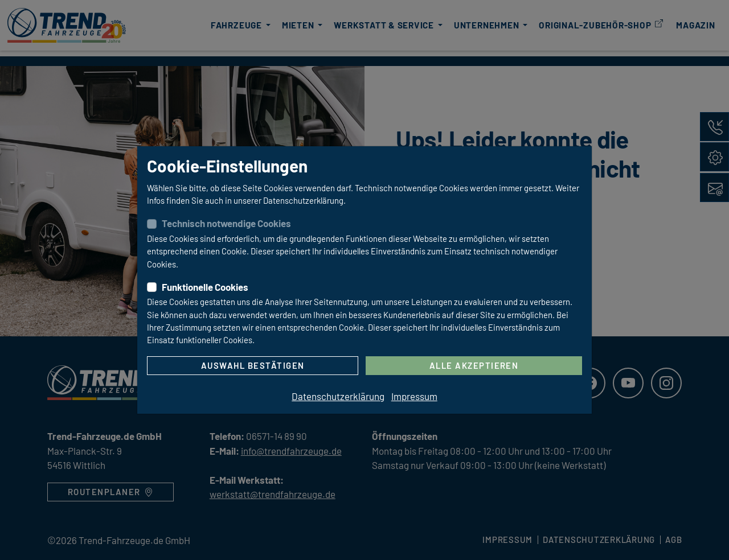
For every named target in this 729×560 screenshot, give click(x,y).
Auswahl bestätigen (253, 365)
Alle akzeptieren (474, 365)
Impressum (414, 396)
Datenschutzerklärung (338, 396)
